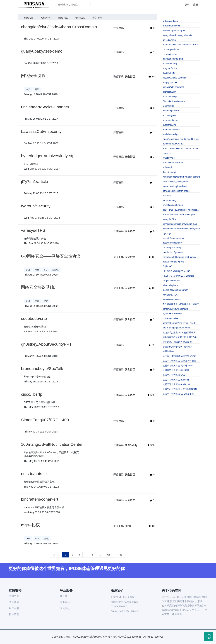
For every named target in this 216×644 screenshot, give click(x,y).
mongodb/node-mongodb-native (178, 35)
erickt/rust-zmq (170, 64)
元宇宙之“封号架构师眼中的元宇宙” (179, 356)
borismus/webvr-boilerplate (175, 309)
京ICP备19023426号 (77, 637)
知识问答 (46, 18)
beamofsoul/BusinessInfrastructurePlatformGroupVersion (181, 45)
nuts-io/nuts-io (34, 474)
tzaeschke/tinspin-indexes (175, 186)
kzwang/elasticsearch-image (176, 191)
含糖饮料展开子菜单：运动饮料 (178, 347)
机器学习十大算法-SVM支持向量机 (179, 361)
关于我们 (14, 602)
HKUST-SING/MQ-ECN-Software (178, 276)
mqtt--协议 (30, 525)
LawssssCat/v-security (41, 131)
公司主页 (14, 596)
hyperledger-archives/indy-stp (48, 156)
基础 (37, 301)
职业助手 (65, 602)
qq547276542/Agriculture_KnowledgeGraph (181, 210)
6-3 (46, 270)
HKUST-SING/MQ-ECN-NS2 (176, 271)
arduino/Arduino (170, 21)
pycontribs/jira (169, 125)
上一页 (56, 555)
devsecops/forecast (172, 299)
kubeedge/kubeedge (172, 248)
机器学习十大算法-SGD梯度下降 (178, 394)
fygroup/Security (36, 206)
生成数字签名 (169, 158)
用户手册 (14, 608)
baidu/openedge (170, 134)
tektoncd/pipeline (171, 111)
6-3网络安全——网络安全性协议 (51, 256)
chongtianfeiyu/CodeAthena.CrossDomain (59, 27)
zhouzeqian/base (171, 49)
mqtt (37, 539)
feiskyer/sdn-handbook (173, 87)
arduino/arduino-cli (171, 26)
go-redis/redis (169, 40)
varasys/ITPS (33, 230)
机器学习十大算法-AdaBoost (176, 384)
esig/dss (167, 153)
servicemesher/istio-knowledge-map (180, 224)
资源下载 (63, 18)
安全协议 (130, 77)
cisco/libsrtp (32, 394)
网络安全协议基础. (38, 287)
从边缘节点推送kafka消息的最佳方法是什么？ (181, 333)
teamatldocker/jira (171, 130)
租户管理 (14, 614)
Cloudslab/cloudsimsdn (174, 101)
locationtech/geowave (173, 252)
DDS (28, 539)
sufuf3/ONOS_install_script (176, 181)
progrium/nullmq (170, 68)
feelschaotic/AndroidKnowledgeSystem (181, 229)
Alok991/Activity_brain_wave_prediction (181, 215)
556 (151, 445)
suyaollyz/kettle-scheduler (175, 78)
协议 (28, 89)
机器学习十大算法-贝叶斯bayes (178, 366)
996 (108, 555)
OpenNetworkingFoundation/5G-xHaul (181, 139)
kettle (128, 526)
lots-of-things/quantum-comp (176, 328)
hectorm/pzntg (169, 200)
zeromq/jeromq (170, 54)
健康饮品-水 (168, 351)
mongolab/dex (169, 219)
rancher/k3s (168, 106)
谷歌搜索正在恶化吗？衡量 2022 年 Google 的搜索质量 (181, 337)
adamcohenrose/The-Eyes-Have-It (179, 323)
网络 (37, 89)
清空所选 (97, 18)
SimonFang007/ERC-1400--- (47, 420)
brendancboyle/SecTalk (42, 368)
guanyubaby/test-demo (42, 51)
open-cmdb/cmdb (171, 120)
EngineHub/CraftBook (173, 163)
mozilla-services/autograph (175, 290)
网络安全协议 (33, 76)
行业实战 (80, 18)
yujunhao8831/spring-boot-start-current (181, 177)
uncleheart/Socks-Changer (45, 107)
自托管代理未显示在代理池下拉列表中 (181, 304)
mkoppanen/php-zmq (173, 59)
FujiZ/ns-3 (167, 266)
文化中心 (65, 608)
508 (151, 395)
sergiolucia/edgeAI (171, 281)
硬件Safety (131, 445)
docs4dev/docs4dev (172, 243)
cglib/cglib (167, 233)
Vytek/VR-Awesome (172, 314)
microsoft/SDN (170, 92)
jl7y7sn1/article (34, 181)
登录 (187, 5)
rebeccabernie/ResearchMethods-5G (180, 149)
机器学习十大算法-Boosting (176, 380)
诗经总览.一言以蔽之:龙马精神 (177, 342)
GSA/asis (167, 196)
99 (151, 345)
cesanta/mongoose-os (173, 238)
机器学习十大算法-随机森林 (176, 370)
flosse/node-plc (170, 172)
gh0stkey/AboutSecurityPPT (46, 344)
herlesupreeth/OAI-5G (173, 144)
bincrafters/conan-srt (39, 499)
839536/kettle (169, 73)
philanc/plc (168, 167)
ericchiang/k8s (170, 115)
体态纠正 (65, 596)
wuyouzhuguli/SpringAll (174, 31)
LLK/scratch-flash (171, 318)
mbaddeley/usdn (171, 285)
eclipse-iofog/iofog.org (173, 262)
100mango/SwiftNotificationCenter (52, 444)
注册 (196, 5)
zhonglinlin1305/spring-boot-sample (180, 257)
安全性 (55, 270)
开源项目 (29, 18)
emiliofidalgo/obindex (173, 205)
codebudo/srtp (34, 318)
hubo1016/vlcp (170, 97)
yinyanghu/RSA (170, 295)
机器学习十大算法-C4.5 (174, 375)
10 (151, 77)
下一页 (119, 555)
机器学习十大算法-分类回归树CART (180, 389)
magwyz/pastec (170, 82)
